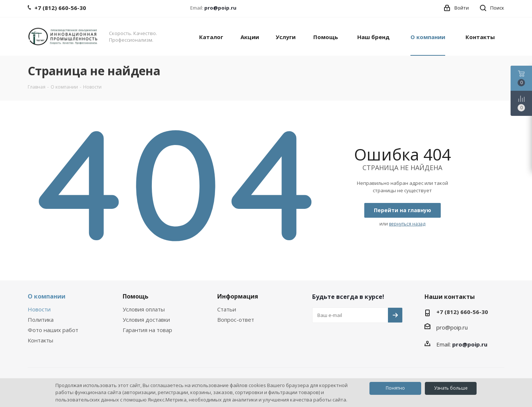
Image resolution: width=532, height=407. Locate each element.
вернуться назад (407, 224)
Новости (39, 309)
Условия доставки (146, 320)
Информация (238, 296)
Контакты (40, 340)
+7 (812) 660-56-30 (462, 312)
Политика (41, 320)
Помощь (136, 296)
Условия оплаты (144, 309)
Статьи (227, 309)
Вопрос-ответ (236, 320)
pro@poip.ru (220, 8)
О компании (47, 296)
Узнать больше (451, 388)
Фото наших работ (53, 330)
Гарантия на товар (147, 330)
